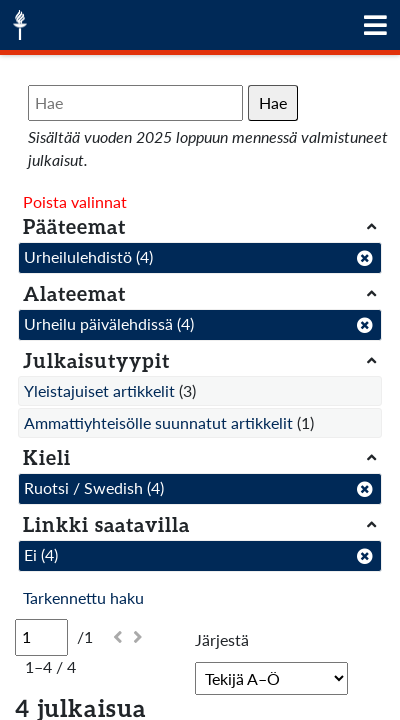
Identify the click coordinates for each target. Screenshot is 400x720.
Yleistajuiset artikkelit (99, 390)
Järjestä (222, 639)
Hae (273, 102)
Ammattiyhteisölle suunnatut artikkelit (158, 422)
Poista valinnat (75, 201)
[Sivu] (41, 637)
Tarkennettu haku (83, 597)
